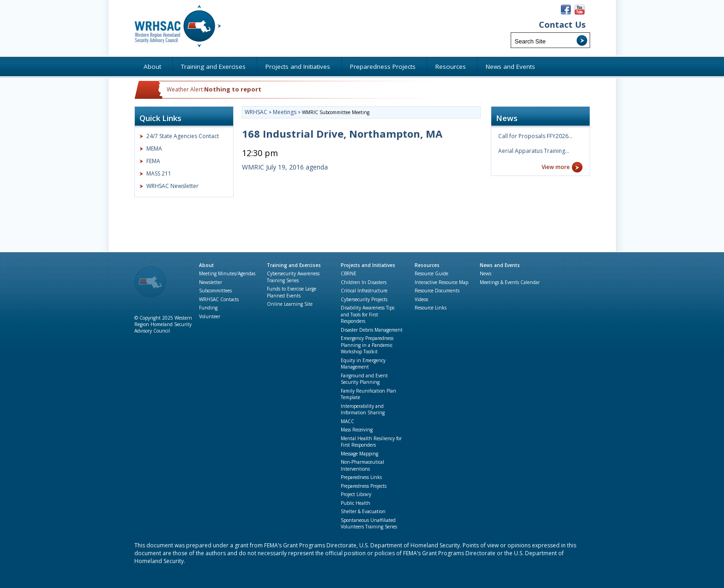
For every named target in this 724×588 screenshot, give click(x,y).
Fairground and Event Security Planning (364, 379)
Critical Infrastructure (364, 291)
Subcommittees (215, 291)
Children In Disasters (364, 282)
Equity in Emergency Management (363, 364)
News (486, 273)
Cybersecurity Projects (364, 299)
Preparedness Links (361, 477)
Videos (421, 299)
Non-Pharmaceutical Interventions (362, 465)
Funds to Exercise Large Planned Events (292, 292)
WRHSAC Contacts (219, 299)
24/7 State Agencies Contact (183, 136)
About (206, 265)
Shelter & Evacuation (363, 511)
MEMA (154, 149)
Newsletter (211, 282)
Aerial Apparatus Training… (534, 151)
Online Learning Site (290, 304)
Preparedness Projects (364, 486)
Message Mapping (359, 454)
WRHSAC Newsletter (172, 186)
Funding (208, 308)
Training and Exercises (294, 265)
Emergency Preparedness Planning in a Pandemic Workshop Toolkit (367, 345)
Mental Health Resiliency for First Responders (371, 442)
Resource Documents (437, 291)
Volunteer (210, 316)
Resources (427, 265)
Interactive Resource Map (441, 282)
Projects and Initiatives (368, 265)
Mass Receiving (357, 430)
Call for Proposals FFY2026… (535, 136)
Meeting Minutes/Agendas (227, 273)
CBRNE (349, 273)
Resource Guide (431, 273)
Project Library (356, 494)
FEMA (153, 161)
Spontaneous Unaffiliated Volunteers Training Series (369, 524)
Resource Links (431, 308)
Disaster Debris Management (372, 330)
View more (556, 167)
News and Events (500, 265)
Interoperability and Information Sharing (363, 409)
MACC (347, 421)
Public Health (356, 503)
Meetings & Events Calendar (510, 282)
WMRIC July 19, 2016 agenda (285, 167)
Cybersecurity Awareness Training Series (293, 277)
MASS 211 (159, 173)
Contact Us (562, 25)
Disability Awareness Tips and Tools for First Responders (368, 314)
